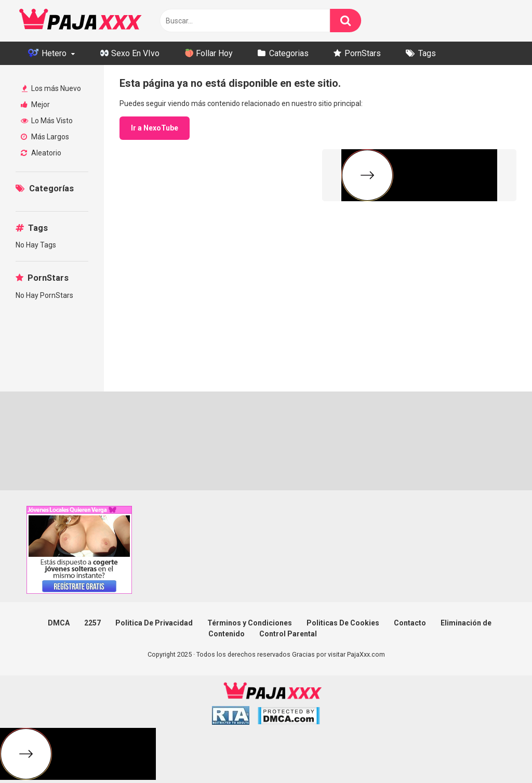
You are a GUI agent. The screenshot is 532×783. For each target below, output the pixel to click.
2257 (92, 623)
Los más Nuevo (51, 88)
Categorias (289, 53)
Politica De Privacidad (154, 623)
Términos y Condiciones (250, 623)
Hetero (47, 53)
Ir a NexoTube (155, 128)
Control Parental (288, 634)
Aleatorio (41, 153)
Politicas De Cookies (343, 623)
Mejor (35, 105)
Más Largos (45, 137)
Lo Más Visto (47, 121)
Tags (427, 53)
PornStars (363, 53)
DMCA (59, 623)
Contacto (410, 623)
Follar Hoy (209, 53)
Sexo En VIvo (130, 53)
